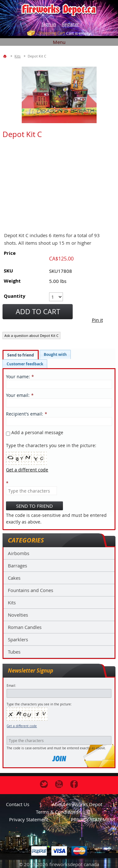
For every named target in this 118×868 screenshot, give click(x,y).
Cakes (14, 578)
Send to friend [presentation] (21, 355)
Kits (12, 602)
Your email (17, 395)
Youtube (59, 784)
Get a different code (22, 726)
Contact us (18, 804)
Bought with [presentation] (55, 354)
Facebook (74, 784)
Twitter (44, 784)
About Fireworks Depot (77, 804)
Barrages (17, 566)
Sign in (49, 24)
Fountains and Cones (31, 590)
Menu (59, 42)
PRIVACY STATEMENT (93, 819)
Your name (17, 377)
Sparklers (18, 639)
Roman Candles (25, 627)
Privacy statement (29, 819)
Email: (11, 686)
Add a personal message (35, 432)
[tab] (21, 355)
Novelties (18, 615)
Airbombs (19, 553)
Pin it (97, 320)
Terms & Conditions (57, 812)
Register (70, 24)
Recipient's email (24, 414)
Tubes (14, 652)
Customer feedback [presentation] (25, 364)
